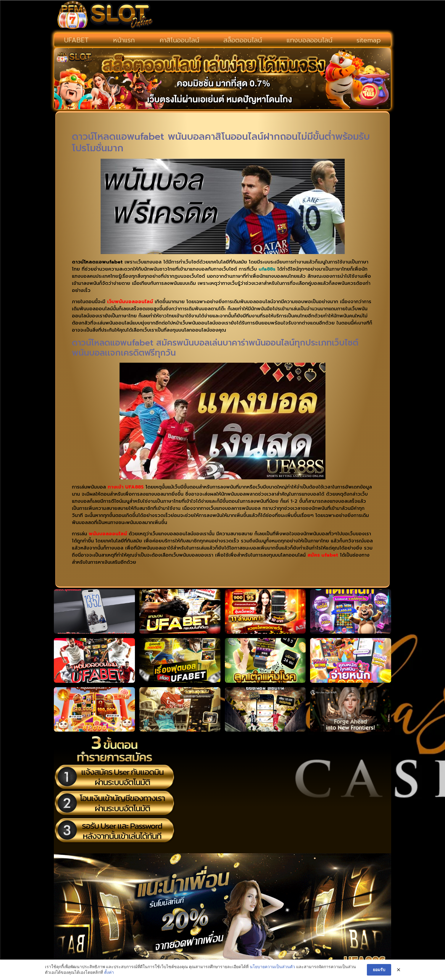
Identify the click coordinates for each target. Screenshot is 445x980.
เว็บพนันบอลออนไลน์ (130, 302)
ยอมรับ (379, 970)
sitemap (369, 40)
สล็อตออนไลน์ (243, 40)
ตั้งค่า (109, 973)
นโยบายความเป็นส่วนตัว (272, 967)
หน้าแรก (124, 40)
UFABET (76, 40)
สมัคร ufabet (323, 555)
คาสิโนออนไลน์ (179, 40)
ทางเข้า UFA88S (126, 487)
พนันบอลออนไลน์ (108, 534)
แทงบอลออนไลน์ (309, 40)
